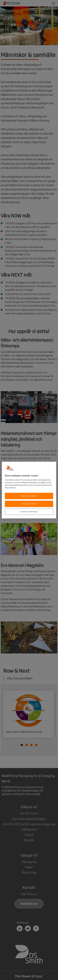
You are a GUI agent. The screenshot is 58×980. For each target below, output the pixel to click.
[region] (29, 490)
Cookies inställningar (29, 512)
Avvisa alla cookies (29, 496)
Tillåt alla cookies (29, 504)
